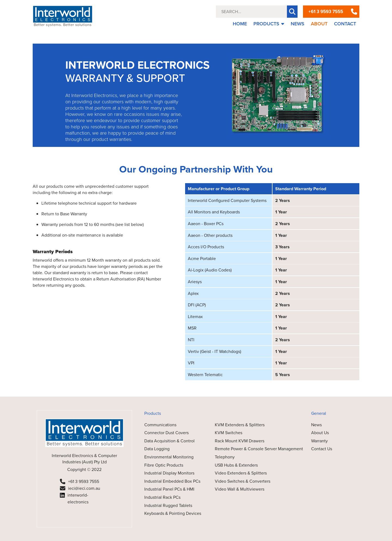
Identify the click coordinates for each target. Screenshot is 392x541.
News (316, 425)
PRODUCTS (269, 24)
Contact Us (322, 449)
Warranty (319, 441)
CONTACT (345, 24)
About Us (320, 433)
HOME (240, 24)
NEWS (298, 24)
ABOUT (319, 24)
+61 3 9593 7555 (326, 12)
